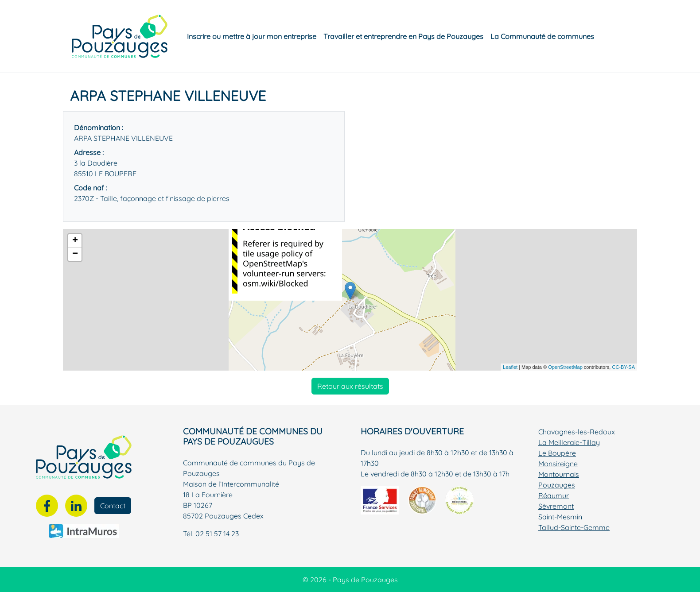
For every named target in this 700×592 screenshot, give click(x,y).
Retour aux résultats (350, 386)
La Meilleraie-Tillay (569, 442)
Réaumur (554, 495)
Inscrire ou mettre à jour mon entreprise (252, 36)
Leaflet (510, 367)
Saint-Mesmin (560, 517)
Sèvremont (556, 506)
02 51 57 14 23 (217, 534)
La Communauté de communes (542, 36)
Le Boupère (557, 453)
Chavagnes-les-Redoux (577, 432)
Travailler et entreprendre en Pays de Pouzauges (403, 36)
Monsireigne (558, 464)
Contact (113, 506)
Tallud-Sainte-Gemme (574, 527)
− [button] (75, 254)
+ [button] (75, 241)
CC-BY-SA (623, 367)
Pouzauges (557, 485)
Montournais (559, 474)
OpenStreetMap (565, 367)
